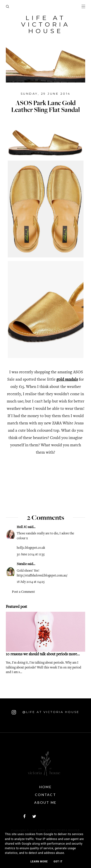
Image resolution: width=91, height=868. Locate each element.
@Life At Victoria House (45, 712)
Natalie (22, 564)
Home (45, 787)
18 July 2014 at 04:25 (31, 582)
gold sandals (67, 380)
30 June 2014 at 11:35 (31, 555)
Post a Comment (23, 592)
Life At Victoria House (46, 24)
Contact (45, 795)
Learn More (39, 862)
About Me (45, 802)
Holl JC (22, 527)
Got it (58, 862)
